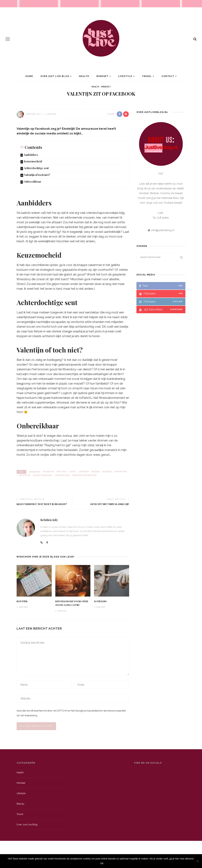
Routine (22, 601)
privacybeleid (92, 711)
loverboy (84, 472)
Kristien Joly (34, 114)
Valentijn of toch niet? (37, 175)
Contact (168, 76)
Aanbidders (31, 155)
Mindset (102, 76)
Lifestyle (125, 76)
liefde (72, 472)
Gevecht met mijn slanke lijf (110, 504)
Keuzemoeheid (33, 161)
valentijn (25, 475)
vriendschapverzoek (84, 475)
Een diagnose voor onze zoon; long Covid (72, 603)
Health (84, 76)
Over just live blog (27, 825)
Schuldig (100, 601)
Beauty (20, 805)
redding (107, 472)
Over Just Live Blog (55, 76)
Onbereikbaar (33, 182)
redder (96, 472)
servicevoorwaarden (115, 711)
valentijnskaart (43, 475)
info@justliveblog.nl (163, 230)
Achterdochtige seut (36, 168)
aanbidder (35, 472)
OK (102, 863)
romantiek (121, 472)
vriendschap (62, 475)
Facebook (48, 472)
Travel (147, 76)
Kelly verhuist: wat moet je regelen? (42, 504)
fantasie (61, 472)
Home (29, 76)
